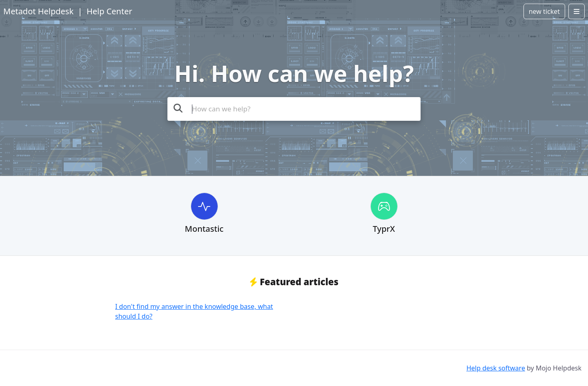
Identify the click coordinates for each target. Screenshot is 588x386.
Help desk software (496, 368)
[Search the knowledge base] (294, 109)
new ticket (544, 11)
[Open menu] (577, 11)
